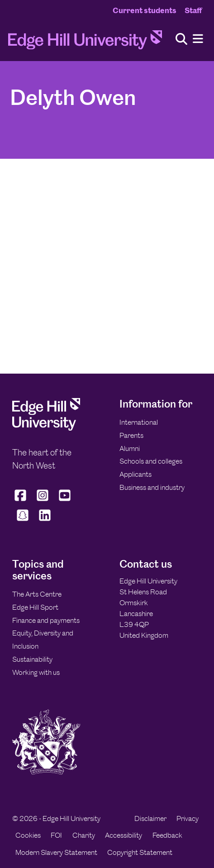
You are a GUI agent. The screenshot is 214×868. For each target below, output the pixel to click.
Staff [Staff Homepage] (193, 10)
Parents (131, 435)
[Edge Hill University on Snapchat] (22, 521)
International (139, 422)
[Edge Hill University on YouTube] (65, 501)
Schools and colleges (151, 461)
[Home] (85, 43)
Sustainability (32, 659)
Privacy (188, 818)
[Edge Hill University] (46, 428)
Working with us (36, 672)
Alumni (130, 448)
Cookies (28, 835)
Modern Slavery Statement (56, 852)
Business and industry (152, 487)
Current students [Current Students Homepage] (145, 10)
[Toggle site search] (181, 40)
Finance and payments (46, 620)
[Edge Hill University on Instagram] (43, 501)
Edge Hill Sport (35, 607)
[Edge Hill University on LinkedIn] (45, 521)
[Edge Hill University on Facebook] (21, 501)
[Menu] (198, 39)
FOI (56, 835)
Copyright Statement (140, 852)
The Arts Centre (37, 594)
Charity (84, 835)
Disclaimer (150, 818)
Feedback (167, 835)
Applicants (136, 474)
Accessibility (124, 835)
